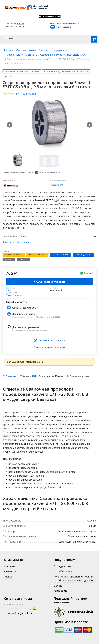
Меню (12, 39)
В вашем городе (14, 295)
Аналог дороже (61, 255)
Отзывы (9, 576)
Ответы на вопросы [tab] (78, 376)
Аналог (9, 259)
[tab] (51, 376)
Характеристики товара (16, 242)
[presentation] (28, 376)
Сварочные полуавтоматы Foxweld (22, 71)
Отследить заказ (63, 566)
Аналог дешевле (14, 255)
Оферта (58, 586)
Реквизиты (10, 571)
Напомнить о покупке (50, 340)
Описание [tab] (10, 376)
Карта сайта (60, 591)
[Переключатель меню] (50, 39)
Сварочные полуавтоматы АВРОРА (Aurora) (66, 71)
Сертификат (56, 185)
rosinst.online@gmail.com (19, 613)
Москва (9, 290)
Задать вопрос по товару (50, 347)
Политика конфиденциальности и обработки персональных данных (73, 578)
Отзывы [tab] (28, 376)
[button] (10, 125)
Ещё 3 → (7, 76)
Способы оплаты (63, 571)
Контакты (9, 566)
